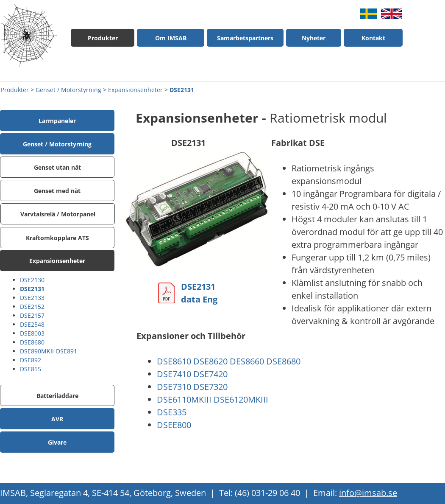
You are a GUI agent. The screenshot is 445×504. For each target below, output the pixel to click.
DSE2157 (32, 315)
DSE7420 (210, 374)
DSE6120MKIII (241, 399)
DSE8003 (32, 333)
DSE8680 (32, 342)
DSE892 (31, 360)
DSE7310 (174, 387)
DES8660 (247, 361)
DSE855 (31, 369)
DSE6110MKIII (184, 399)
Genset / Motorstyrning (68, 90)
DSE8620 (210, 361)
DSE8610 (174, 361)
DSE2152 (32, 307)
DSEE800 (174, 425)
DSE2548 (32, 324)
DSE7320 (210, 387)
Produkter (15, 90)
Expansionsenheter (135, 90)
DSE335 (172, 412)
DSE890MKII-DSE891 (49, 351)
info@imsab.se (368, 493)
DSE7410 (174, 374)
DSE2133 (32, 298)
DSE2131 (182, 90)
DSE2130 (32, 280)
